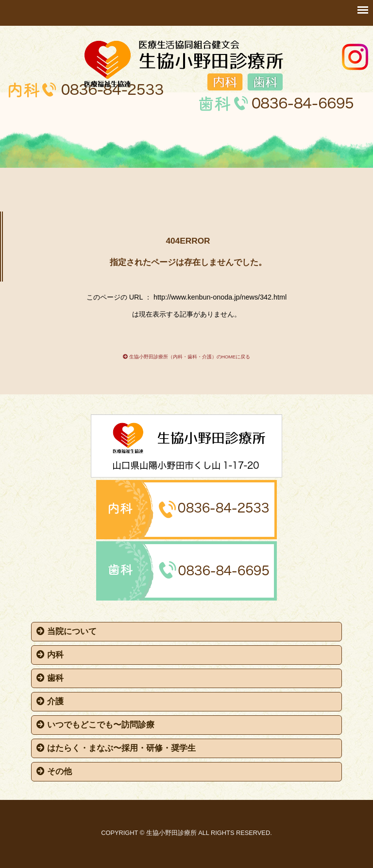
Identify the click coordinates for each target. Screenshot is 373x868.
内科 (50, 655)
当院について (67, 631)
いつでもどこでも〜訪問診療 (95, 725)
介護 (50, 701)
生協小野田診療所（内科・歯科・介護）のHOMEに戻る (186, 357)
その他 (54, 771)
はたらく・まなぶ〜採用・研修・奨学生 (116, 748)
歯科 (50, 678)
